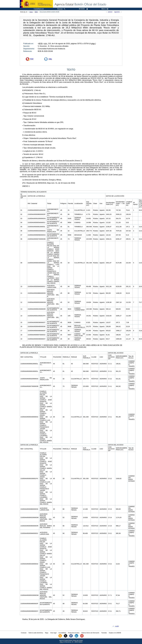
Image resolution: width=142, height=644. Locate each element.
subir (117, 626)
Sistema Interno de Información (90, 633)
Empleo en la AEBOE (115, 633)
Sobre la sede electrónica (36, 633)
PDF (32, 59)
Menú (105, 9)
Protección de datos (74, 633)
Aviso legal (53, 633)
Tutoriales (104, 633)
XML (50, 59)
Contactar (24, 633)
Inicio (31, 12)
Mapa (47, 633)
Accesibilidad (62, 633)
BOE (36, 12)
